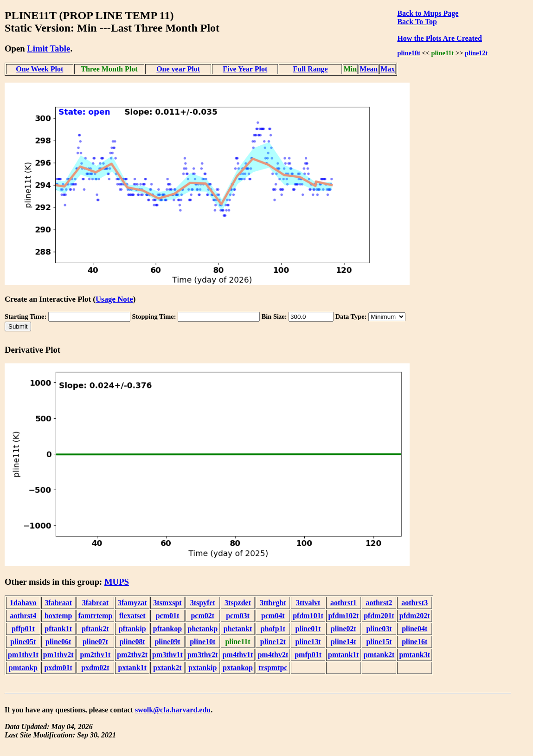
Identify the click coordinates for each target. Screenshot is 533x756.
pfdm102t (343, 616)
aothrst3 (414, 603)
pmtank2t (379, 655)
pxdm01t (58, 668)
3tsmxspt (167, 603)
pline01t (308, 629)
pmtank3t (414, 655)
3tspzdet (238, 603)
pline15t (379, 642)
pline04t (414, 629)
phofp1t (273, 629)
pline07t (95, 642)
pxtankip (202, 668)
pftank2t (95, 629)
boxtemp (58, 616)
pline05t (23, 642)
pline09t (167, 642)
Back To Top (417, 22)
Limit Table (48, 48)
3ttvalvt (308, 603)
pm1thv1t (23, 655)
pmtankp (23, 668)
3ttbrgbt (273, 603)
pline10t (409, 53)
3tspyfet (203, 603)
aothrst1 (344, 603)
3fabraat (58, 603)
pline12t (476, 53)
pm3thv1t (167, 655)
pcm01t (168, 616)
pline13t (308, 642)
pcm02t (202, 616)
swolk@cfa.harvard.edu (173, 710)
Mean (369, 69)
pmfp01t (308, 655)
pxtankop (238, 668)
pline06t (58, 642)
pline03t (379, 629)
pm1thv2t (58, 655)
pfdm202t (415, 616)
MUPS (117, 582)
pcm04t (273, 616)
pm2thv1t (96, 655)
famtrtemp (96, 616)
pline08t (132, 642)
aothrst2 (379, 603)
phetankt (238, 629)
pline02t (344, 629)
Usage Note (114, 299)
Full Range (311, 69)
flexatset (132, 616)
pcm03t (238, 616)
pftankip (132, 629)
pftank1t (58, 629)
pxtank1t (132, 668)
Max (388, 69)
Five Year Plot (245, 69)
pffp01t (23, 629)
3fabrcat (95, 603)
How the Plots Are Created (439, 38)
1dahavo (23, 603)
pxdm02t (95, 668)
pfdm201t (379, 616)
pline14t (344, 642)
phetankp (202, 629)
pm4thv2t (273, 655)
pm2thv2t (132, 655)
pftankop (167, 629)
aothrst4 (23, 616)
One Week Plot (39, 69)
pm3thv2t (203, 655)
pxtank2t (167, 668)
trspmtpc (273, 668)
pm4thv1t (238, 655)
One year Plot (178, 69)
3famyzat (132, 603)
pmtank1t (344, 655)
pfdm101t (308, 616)
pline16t (414, 642)
